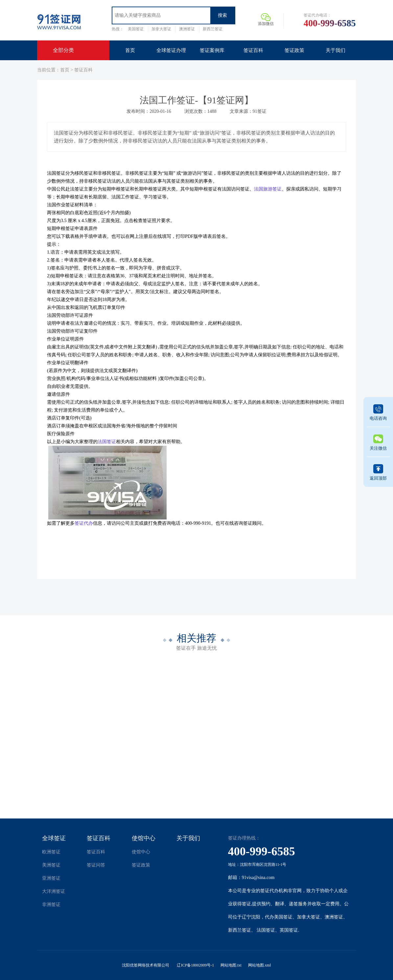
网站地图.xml (260, 965)
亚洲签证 (51, 878)
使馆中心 (144, 838)
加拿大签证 (161, 29)
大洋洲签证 (54, 891)
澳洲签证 (187, 29)
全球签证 (54, 838)
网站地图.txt (231, 965)
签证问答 (96, 865)
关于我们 (188, 838)
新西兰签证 (213, 29)
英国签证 (289, 930)
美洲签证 (51, 865)
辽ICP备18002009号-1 (195, 965)
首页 (65, 70)
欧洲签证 (51, 852)
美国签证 (136, 29)
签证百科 (83, 70)
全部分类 (63, 50)
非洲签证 (51, 905)
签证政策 (141, 865)
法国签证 (266, 930)
